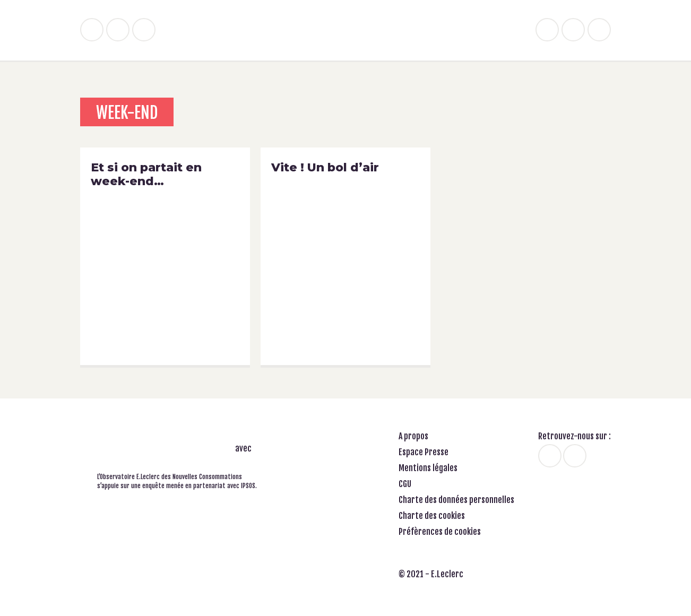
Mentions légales (428, 468)
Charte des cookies (432, 516)
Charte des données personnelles (456, 500)
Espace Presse (424, 452)
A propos (413, 436)
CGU (405, 484)
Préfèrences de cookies (440, 532)
